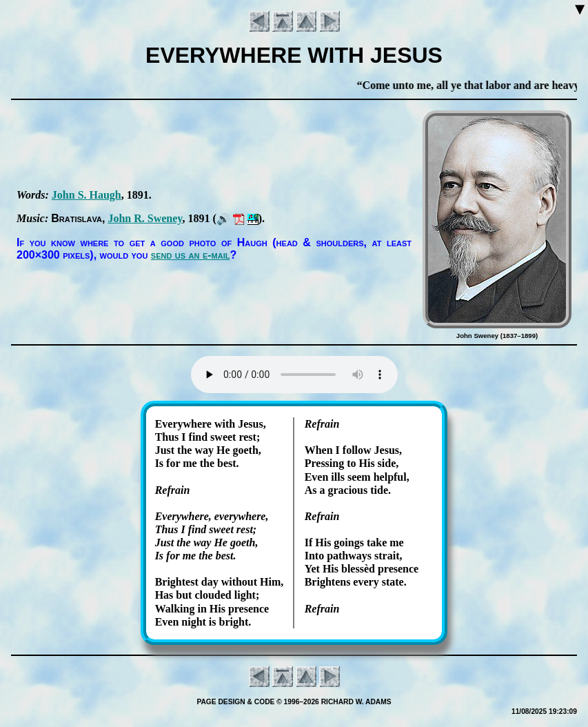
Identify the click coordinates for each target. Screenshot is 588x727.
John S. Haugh (87, 195)
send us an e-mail (191, 255)
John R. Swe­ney (145, 218)
